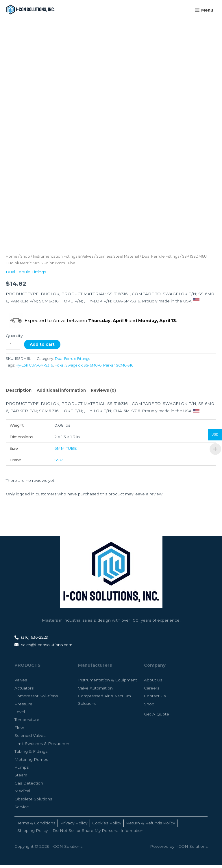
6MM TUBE (66, 451)
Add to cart (42, 347)
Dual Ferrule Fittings (161, 260)
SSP (59, 463)
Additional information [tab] (61, 393)
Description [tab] (19, 393)
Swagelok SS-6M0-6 (83, 369)
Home (12, 260)
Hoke (59, 369)
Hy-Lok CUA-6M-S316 (34, 369)
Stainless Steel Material (118, 260)
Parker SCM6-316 (118, 369)
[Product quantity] (13, 348)
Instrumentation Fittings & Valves (63, 260)
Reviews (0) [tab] (103, 393)
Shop (25, 260)
